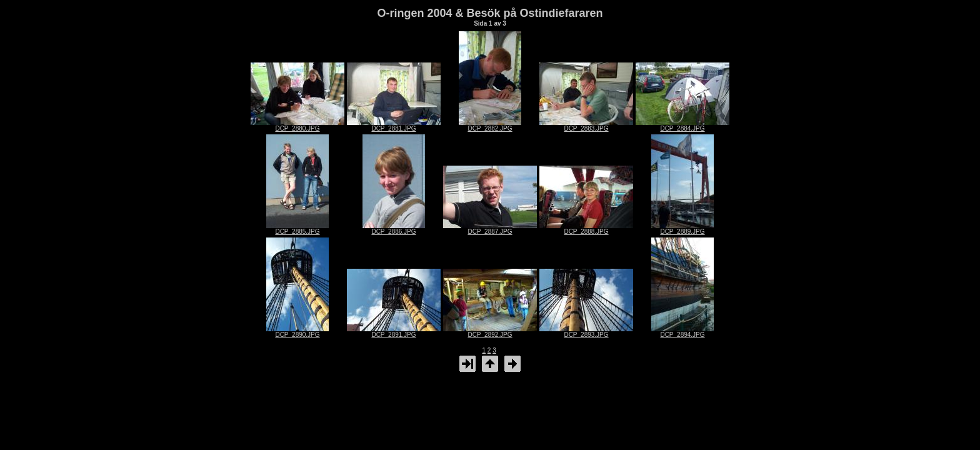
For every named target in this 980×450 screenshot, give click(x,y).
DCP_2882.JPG (490, 126)
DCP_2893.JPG (586, 332)
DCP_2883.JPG (586, 126)
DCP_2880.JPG (297, 126)
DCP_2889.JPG (682, 229)
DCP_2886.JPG (394, 229)
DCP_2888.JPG (586, 229)
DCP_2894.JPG (682, 332)
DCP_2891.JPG (394, 332)
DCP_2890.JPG (297, 332)
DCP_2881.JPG (394, 126)
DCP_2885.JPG (297, 229)
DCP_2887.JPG (490, 229)
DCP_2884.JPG (682, 126)
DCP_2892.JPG (490, 332)
